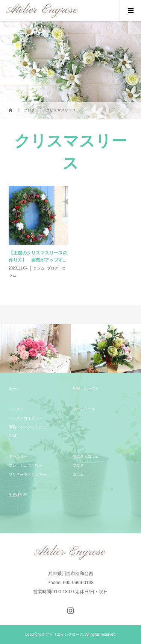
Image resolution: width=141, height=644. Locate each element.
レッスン (16, 409)
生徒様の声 (18, 495)
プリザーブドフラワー (27, 474)
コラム (78, 474)
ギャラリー (18, 456)
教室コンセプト (86, 389)
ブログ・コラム (86, 456)
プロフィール (84, 409)
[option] (35, 349)
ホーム (14, 389)
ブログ (78, 465)
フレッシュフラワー (26, 465)
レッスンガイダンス (26, 418)
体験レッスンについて (27, 427)
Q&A (13, 436)
